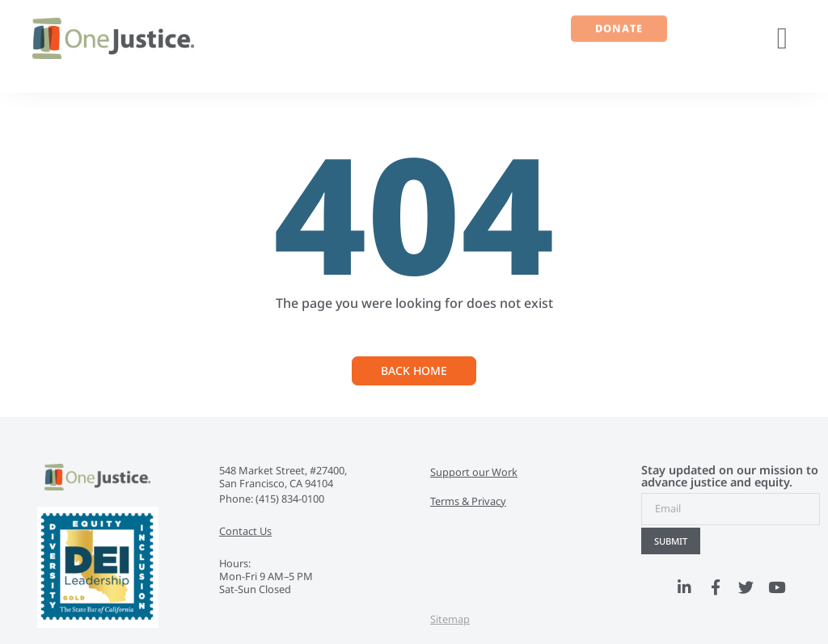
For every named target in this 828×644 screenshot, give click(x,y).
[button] (783, 39)
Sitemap (450, 619)
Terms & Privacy (468, 501)
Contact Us (245, 531)
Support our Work (474, 472)
